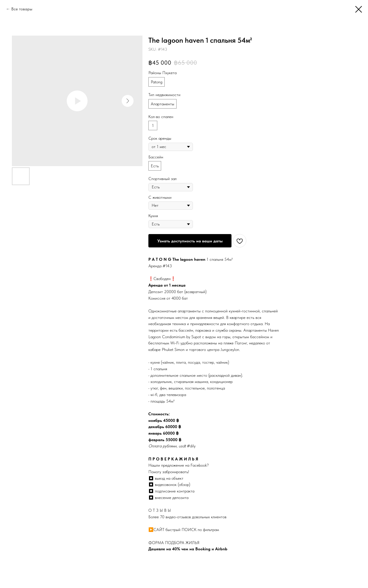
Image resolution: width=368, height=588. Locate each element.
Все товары (22, 9)
